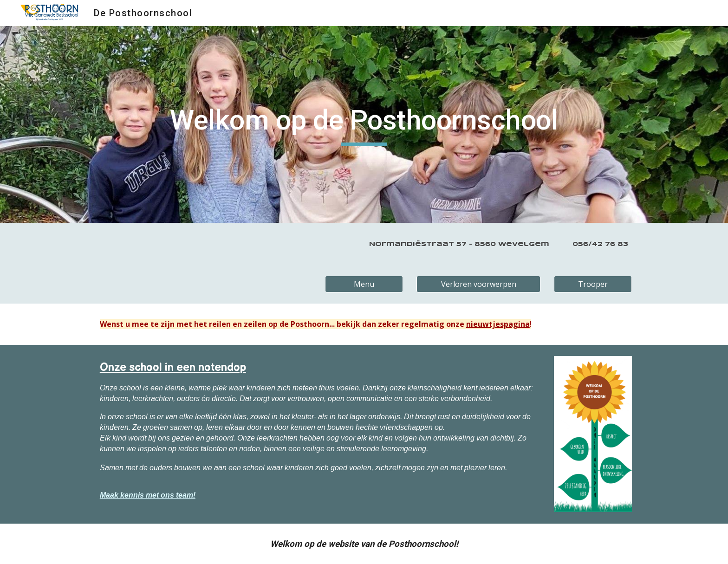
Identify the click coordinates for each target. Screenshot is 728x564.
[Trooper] (593, 284)
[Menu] (364, 284)
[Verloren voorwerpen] (478, 284)
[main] (364, 124)
